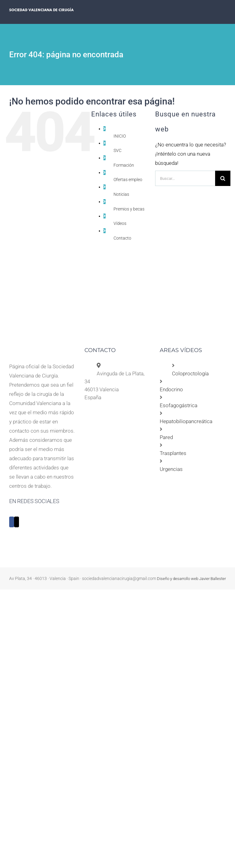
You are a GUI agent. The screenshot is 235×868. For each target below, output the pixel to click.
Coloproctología (190, 373)
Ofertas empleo (128, 180)
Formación (124, 165)
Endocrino (171, 389)
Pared (166, 437)
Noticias (121, 194)
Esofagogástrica (179, 405)
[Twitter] (17, 522)
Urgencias (171, 469)
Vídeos (120, 223)
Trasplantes (173, 453)
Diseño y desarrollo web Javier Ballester (191, 579)
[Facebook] (12, 522)
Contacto (122, 238)
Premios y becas (129, 209)
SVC (117, 150)
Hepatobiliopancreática (186, 421)
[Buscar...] (185, 178)
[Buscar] (223, 178)
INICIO (120, 136)
